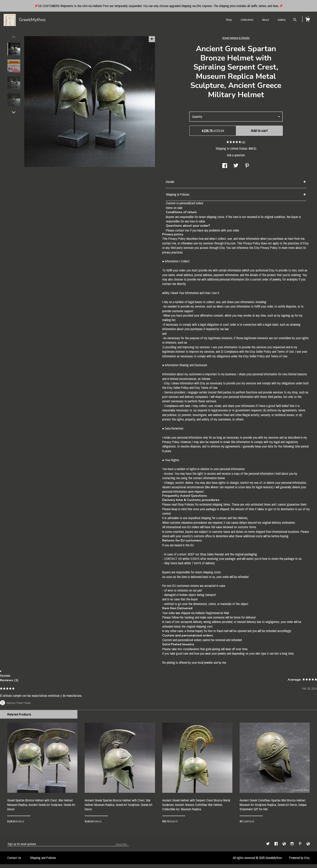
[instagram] (293, 845)
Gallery (282, 20)
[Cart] (308, 20)
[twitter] (268, 845)
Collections (247, 20)
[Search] (295, 20)
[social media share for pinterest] (247, 167)
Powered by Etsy (299, 859)
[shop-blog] (285, 845)
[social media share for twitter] (236, 167)
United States (239, 150)
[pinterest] (300, 845)
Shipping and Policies (43, 859)
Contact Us (14, 859)
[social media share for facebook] (225, 167)
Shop (229, 20)
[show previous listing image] (14, 38)
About (266, 20)
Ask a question (236, 156)
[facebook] (276, 845)
